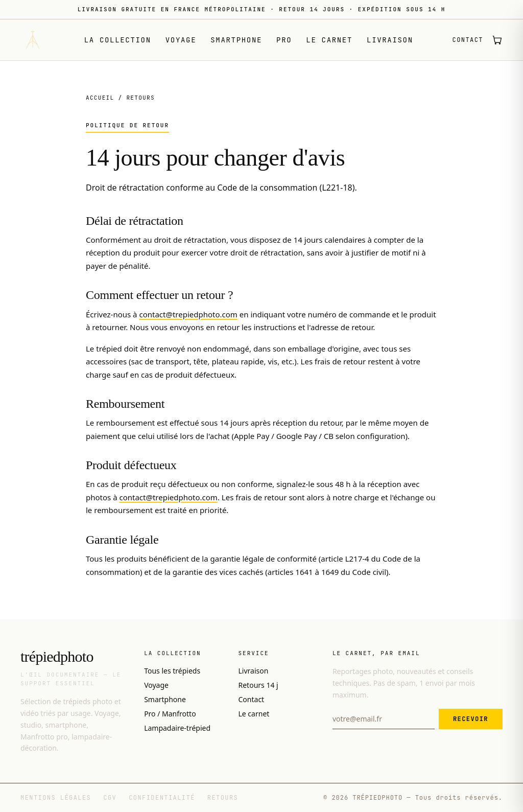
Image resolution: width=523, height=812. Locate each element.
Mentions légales (56, 798)
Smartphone (236, 40)
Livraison (390, 40)
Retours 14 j (258, 685)
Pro (284, 40)
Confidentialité (162, 798)
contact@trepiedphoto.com (188, 314)
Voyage (181, 40)
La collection (118, 40)
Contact (468, 40)
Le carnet (329, 40)
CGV (110, 798)
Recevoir (471, 719)
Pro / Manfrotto (170, 714)
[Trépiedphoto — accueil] (33, 40)
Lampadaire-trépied (177, 728)
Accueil (100, 98)
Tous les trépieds (172, 671)
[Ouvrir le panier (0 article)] (497, 40)
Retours (223, 798)
